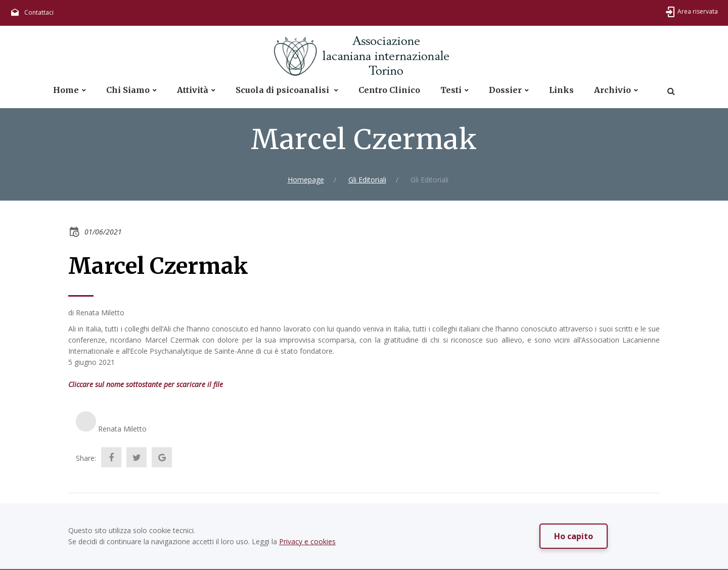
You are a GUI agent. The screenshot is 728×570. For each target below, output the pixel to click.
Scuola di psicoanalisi (283, 90)
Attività (193, 90)
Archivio (612, 90)
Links (561, 90)
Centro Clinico (389, 90)
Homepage (306, 180)
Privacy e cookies (307, 541)
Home (66, 90)
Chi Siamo (128, 90)
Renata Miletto (122, 429)
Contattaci (39, 12)
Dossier (505, 90)
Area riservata (698, 11)
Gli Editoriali (367, 180)
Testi (451, 90)
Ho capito (574, 536)
